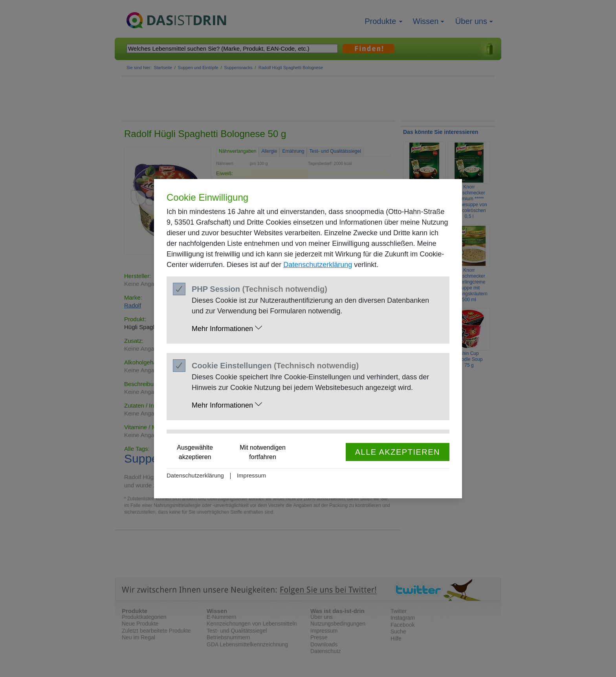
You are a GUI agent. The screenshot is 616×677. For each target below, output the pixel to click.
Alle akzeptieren (398, 452)
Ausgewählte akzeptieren (195, 452)
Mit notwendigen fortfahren (263, 452)
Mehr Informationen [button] (227, 328)
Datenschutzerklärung (318, 265)
